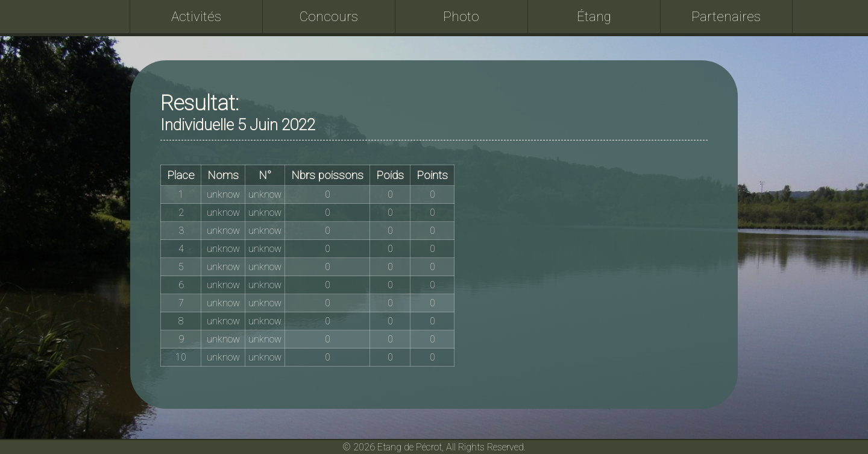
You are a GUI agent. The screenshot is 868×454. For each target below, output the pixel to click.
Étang (594, 16)
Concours (329, 16)
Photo (461, 16)
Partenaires (726, 16)
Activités (196, 16)
